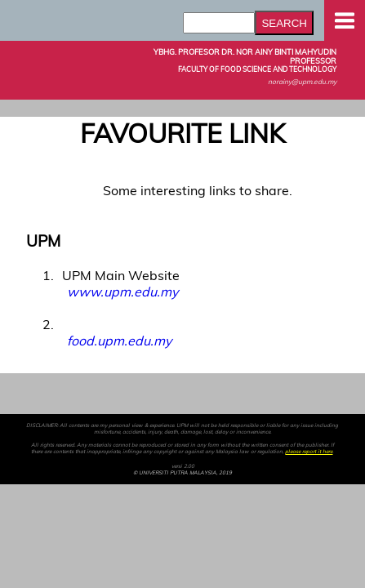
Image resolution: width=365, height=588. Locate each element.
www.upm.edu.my (122, 292)
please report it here (309, 452)
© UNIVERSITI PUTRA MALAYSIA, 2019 (182, 473)
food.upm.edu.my (119, 341)
